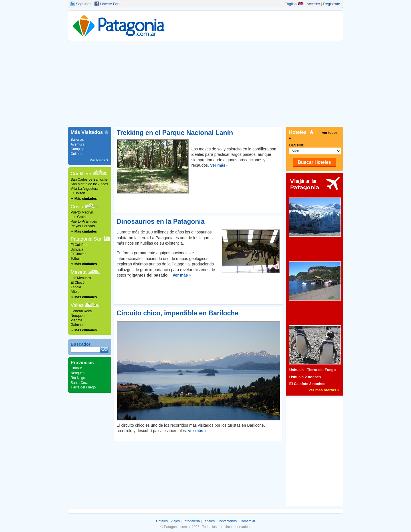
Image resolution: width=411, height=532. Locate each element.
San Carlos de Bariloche (89, 180)
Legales (209, 521)
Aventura (78, 144)
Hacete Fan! (110, 4)
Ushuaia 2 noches (305, 377)
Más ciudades (84, 199)
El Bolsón (78, 193)
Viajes (175, 521)
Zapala (76, 287)
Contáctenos (227, 521)
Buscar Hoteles (314, 162)
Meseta (79, 272)
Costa (77, 207)
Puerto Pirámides (84, 221)
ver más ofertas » (324, 390)
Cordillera (81, 174)
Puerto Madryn (82, 212)
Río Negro (79, 378)
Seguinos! (84, 4)
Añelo (75, 292)
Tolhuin (76, 259)
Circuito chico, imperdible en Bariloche (178, 313)
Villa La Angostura (85, 189)
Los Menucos (81, 278)
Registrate (332, 4)
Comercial (247, 521)
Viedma (76, 320)
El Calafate (79, 245)
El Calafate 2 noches (307, 384)
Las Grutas (79, 217)
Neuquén (78, 373)
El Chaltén (79, 254)
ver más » (182, 275)
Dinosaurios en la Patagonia (161, 221)
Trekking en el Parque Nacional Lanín (175, 133)
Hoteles (162, 521)
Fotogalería (191, 521)
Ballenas (77, 140)
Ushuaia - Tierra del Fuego (313, 370)
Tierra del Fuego (83, 387)
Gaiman (77, 325)
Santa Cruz (79, 383)
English (294, 4)
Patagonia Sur (86, 239)
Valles (77, 305)
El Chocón (79, 283)
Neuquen (78, 316)
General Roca (81, 311)
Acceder (313, 4)
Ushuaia (77, 249)
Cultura (76, 154)
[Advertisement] (206, 84)
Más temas (99, 160)
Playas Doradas (83, 226)
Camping (78, 149)
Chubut (76, 368)
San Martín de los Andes (89, 184)
